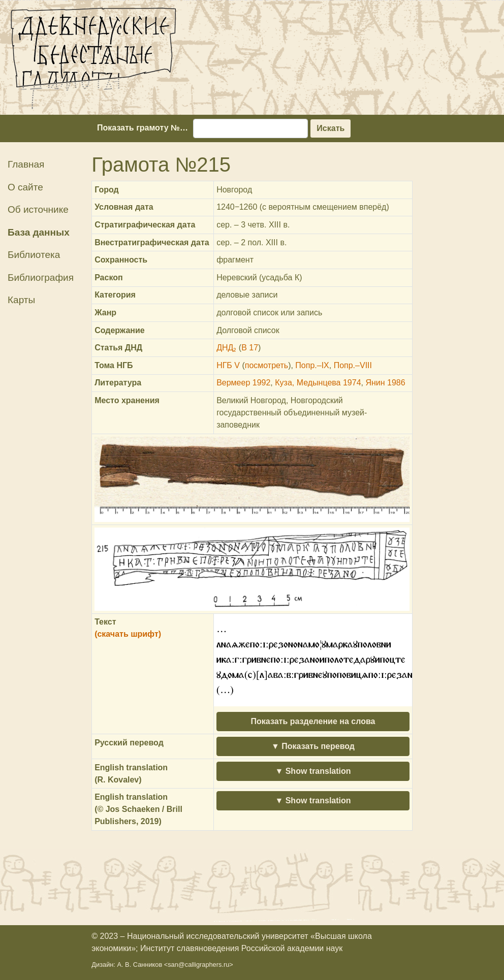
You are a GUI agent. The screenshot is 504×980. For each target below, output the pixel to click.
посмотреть (266, 365)
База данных (39, 232)
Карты (21, 300)
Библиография (41, 277)
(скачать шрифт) (128, 634)
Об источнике (38, 209)
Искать (330, 128)
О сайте (25, 187)
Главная (26, 164)
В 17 (250, 348)
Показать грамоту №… (143, 128)
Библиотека (34, 255)
